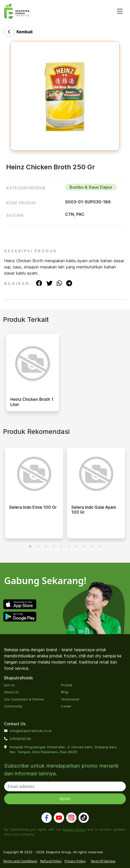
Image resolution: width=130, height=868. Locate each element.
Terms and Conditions (20, 861)
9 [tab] (92, 546)
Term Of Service (103, 861)
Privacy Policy (74, 829)
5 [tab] (61, 546)
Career (66, 706)
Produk (67, 685)
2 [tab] (38, 546)
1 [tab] (30, 546)
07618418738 (20, 739)
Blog (65, 692)
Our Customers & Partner (24, 699)
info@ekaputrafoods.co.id (31, 731)
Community (13, 706)
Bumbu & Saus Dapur (91, 187)
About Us (11, 692)
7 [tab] (77, 546)
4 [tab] (54, 546)
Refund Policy (51, 861)
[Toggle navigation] (120, 11)
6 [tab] (69, 546)
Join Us (10, 685)
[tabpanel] (34, 495)
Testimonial (70, 699)
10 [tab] (100, 546)
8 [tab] (84, 546)
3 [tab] (46, 546)
